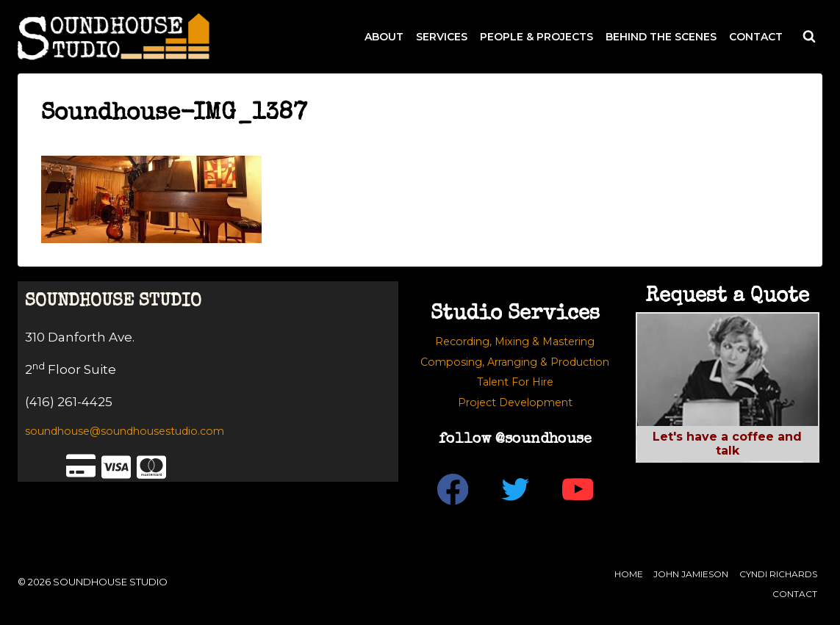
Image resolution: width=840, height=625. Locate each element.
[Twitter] (515, 489)
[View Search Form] (809, 37)
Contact (795, 594)
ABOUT (384, 37)
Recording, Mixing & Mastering (515, 342)
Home (629, 574)
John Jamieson (691, 574)
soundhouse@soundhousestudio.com (125, 431)
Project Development (515, 402)
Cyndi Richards (778, 574)
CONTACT (756, 37)
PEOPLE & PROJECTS (536, 37)
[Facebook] (452, 489)
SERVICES (442, 37)
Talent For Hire (515, 382)
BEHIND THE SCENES (661, 37)
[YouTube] (577, 489)
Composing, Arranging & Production (515, 362)
